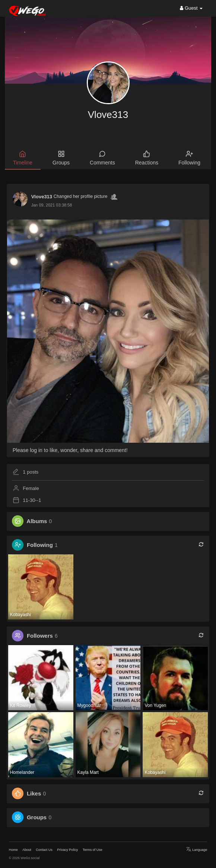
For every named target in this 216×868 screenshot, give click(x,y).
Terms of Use (93, 850)
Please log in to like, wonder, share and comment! (70, 450)
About (27, 850)
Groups (37, 817)
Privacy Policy (67, 850)
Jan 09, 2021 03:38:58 (52, 205)
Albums (37, 521)
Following (40, 545)
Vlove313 (108, 115)
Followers (40, 636)
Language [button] (197, 850)
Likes (34, 793)
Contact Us (44, 850)
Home (13, 850)
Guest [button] (191, 8)
